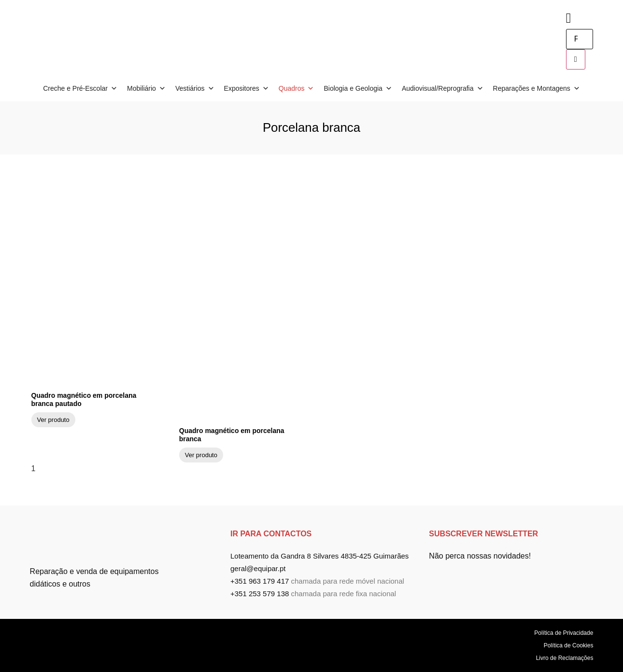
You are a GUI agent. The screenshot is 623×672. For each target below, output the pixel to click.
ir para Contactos (271, 534)
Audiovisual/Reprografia (443, 88)
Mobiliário (146, 88)
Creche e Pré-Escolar (80, 88)
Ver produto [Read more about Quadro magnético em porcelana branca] (201, 455)
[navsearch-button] (569, 18)
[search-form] (580, 39)
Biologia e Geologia (358, 88)
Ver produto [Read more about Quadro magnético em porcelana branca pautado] (53, 420)
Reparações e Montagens (537, 88)
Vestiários (195, 88)
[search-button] (576, 59)
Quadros (297, 88)
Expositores (247, 88)
